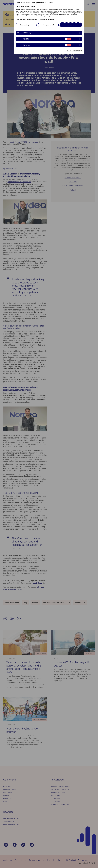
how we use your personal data (44, 19)
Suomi (33, 6)
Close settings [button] (25, 25)
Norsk (23, 6)
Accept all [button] (71, 25)
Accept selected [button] (48, 25)
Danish (18, 6)
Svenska (28, 6)
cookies (29, 19)
